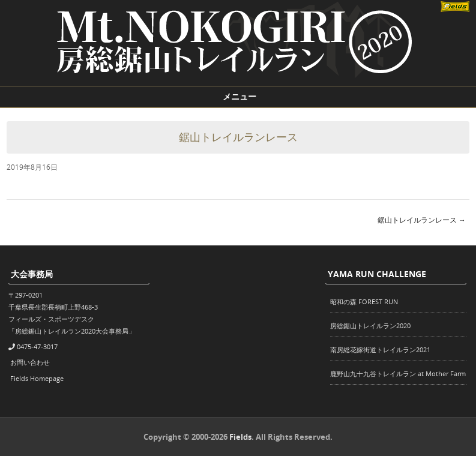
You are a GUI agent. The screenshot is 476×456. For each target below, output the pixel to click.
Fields (240, 437)
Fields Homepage (37, 378)
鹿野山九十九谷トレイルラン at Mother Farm (398, 373)
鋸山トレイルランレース (422, 220)
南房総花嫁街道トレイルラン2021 (380, 349)
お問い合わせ (30, 362)
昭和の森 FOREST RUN (364, 301)
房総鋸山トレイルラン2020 (370, 325)
